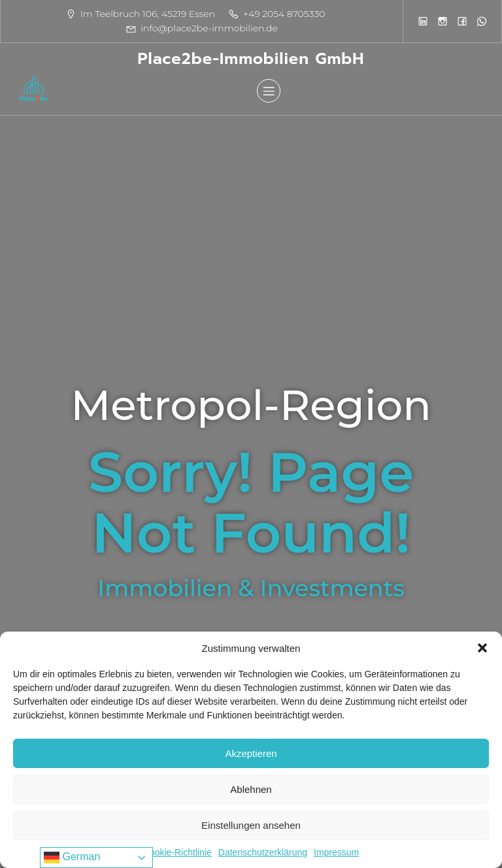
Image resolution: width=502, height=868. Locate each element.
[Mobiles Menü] (269, 91)
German (72, 858)
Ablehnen (251, 789)
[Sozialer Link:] (423, 21)
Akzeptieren (251, 753)
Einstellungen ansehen (251, 825)
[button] (482, 648)
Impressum (336, 852)
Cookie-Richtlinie (177, 852)
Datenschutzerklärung (263, 852)
